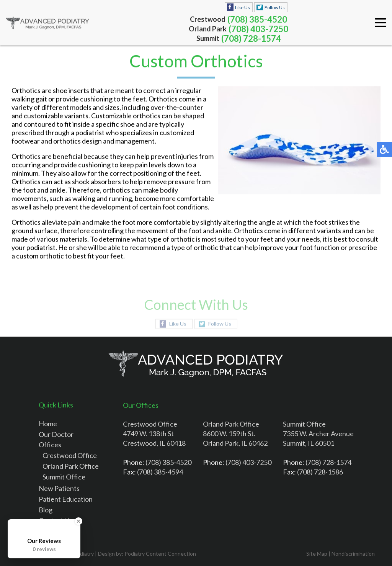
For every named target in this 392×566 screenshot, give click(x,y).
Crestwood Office (70, 455)
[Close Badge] (78, 521)
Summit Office (64, 477)
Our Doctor (56, 434)
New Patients (59, 488)
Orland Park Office (71, 466)
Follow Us (275, 7)
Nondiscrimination (353, 554)
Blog (46, 510)
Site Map (317, 554)
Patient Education (66, 499)
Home (48, 424)
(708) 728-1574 (251, 38)
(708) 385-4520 (257, 19)
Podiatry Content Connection (160, 554)
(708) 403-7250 (258, 29)
